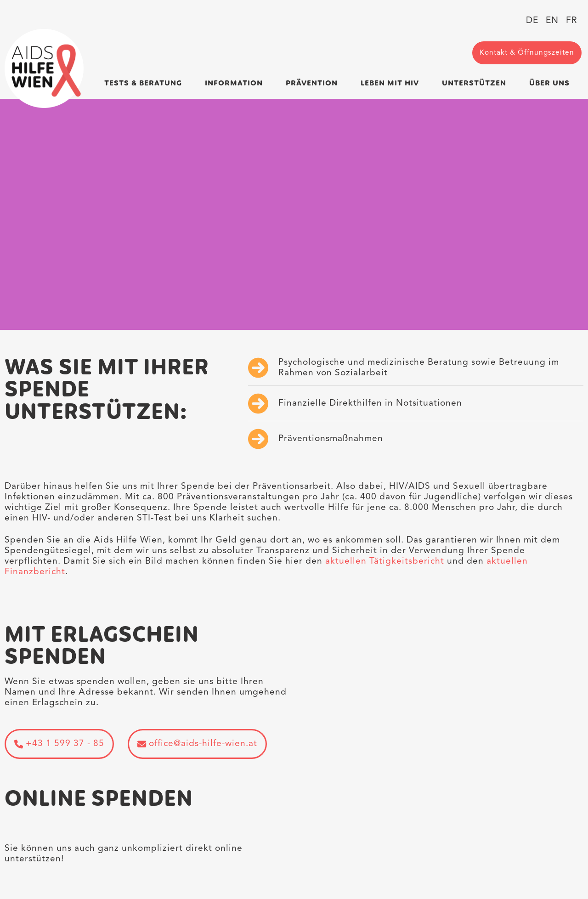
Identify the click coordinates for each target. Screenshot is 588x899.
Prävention (312, 83)
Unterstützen (474, 83)
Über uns (549, 83)
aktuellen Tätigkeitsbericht (386, 561)
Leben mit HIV (390, 83)
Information (234, 83)
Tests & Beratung (143, 83)
